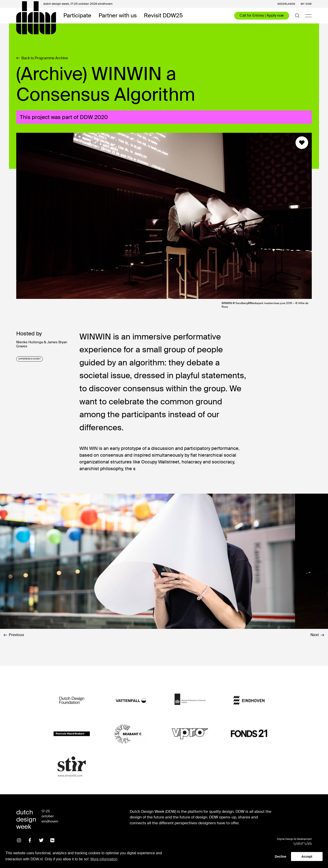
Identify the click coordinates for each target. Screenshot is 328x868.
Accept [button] (307, 857)
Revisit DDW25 (163, 16)
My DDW (306, 4)
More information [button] (104, 859)
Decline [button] (281, 857)
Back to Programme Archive (42, 58)
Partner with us (118, 16)
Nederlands (286, 4)
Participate (77, 16)
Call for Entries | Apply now (262, 15)
